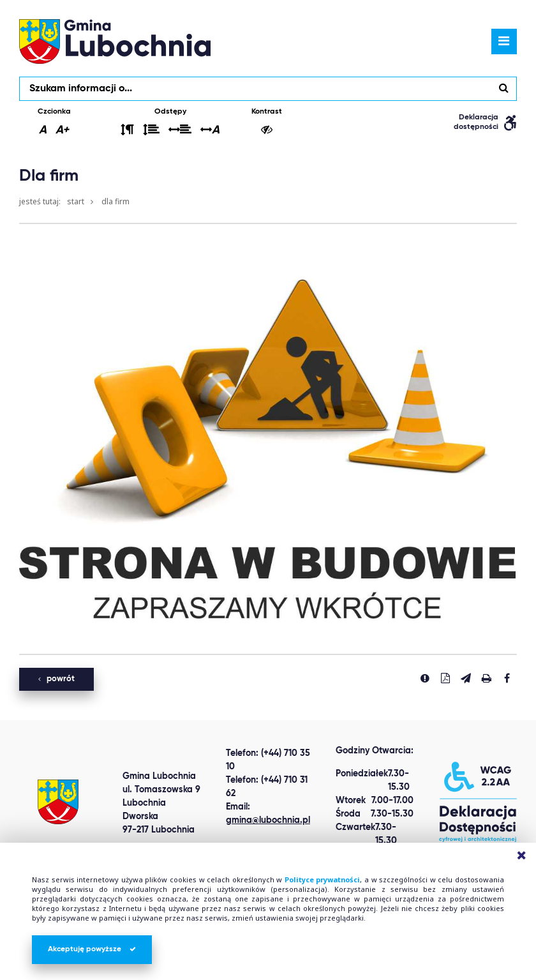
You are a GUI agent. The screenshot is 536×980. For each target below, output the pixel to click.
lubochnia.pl (115, 41)
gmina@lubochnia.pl (268, 820)
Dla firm (115, 201)
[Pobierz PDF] (445, 678)
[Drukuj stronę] (486, 678)
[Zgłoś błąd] (425, 678)
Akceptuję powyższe (92, 949)
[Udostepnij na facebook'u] (507, 678)
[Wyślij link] (466, 678)
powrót (56, 679)
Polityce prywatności (323, 879)
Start (76, 201)
